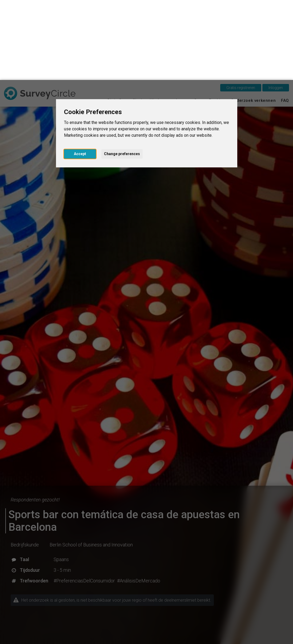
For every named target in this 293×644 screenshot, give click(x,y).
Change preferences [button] (122, 74)
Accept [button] (80, 74)
